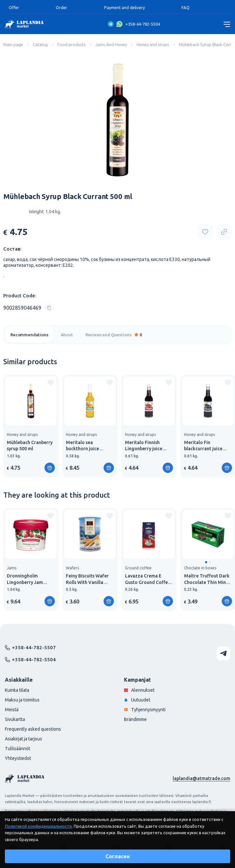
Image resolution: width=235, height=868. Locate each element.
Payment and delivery (124, 7)
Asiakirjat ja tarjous (24, 739)
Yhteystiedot (18, 758)
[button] (206, 562)
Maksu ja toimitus (22, 700)
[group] (31, 426)
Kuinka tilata (17, 690)
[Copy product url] (224, 232)
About (67, 335)
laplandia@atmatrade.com (201, 778)
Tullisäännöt (18, 749)
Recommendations (29, 335)
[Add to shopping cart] (50, 468)
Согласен (118, 856)
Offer (14, 7)
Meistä (12, 710)
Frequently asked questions (33, 729)
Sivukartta (15, 719)
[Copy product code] (28, 308)
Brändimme (135, 719)
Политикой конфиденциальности (38, 826)
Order (62, 7)
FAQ (186, 7)
